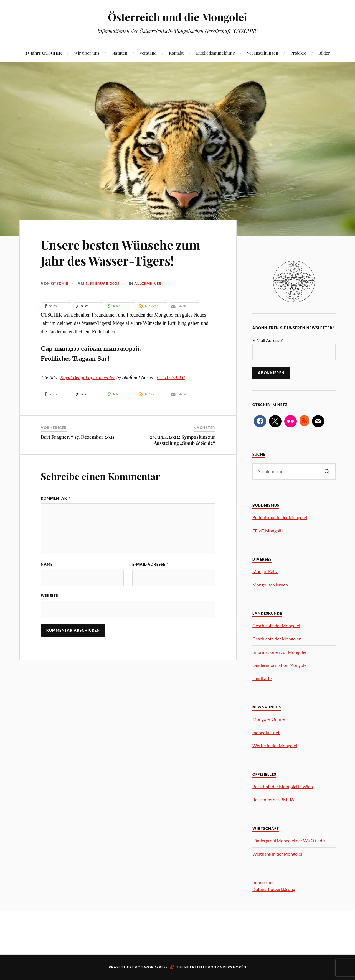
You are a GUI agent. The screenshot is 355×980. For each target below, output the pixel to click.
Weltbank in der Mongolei (277, 854)
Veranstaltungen (263, 53)
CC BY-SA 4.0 (171, 377)
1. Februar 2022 (103, 284)
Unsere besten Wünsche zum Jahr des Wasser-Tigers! (121, 252)
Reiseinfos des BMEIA (273, 799)
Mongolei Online (268, 719)
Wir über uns (87, 53)
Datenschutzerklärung (274, 889)
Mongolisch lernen (270, 585)
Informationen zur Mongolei (279, 652)
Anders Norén (232, 967)
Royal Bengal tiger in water (88, 377)
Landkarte (262, 678)
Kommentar (56, 498)
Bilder (324, 53)
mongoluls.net (266, 732)
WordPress (156, 967)
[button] (57, 306)
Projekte (298, 53)
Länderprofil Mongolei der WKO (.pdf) (289, 840)
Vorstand (148, 53)
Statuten (119, 53)
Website (50, 596)
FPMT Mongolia (268, 531)
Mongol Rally (265, 571)
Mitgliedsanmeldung (215, 53)
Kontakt (176, 53)
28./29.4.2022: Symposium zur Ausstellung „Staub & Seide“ (182, 440)
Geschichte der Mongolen (277, 639)
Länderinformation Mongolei (280, 665)
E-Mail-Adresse (150, 564)
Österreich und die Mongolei (177, 17)
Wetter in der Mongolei (275, 745)
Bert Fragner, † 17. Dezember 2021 (78, 437)
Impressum (263, 883)
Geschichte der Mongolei (276, 625)
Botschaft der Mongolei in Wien (283, 786)
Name (48, 564)
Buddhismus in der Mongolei (280, 517)
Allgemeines (148, 284)
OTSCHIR (60, 284)
